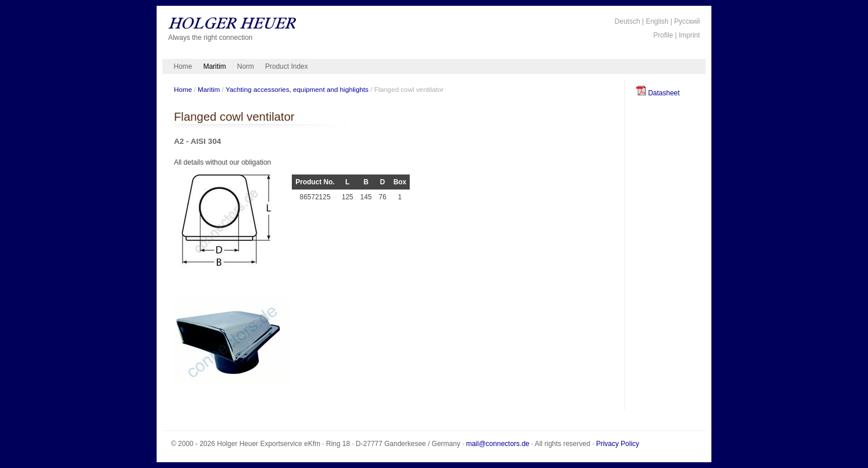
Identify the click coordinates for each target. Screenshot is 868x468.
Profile (663, 35)
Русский (687, 21)
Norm (245, 66)
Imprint (689, 35)
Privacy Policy (617, 444)
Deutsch (628, 21)
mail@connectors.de (498, 444)
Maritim (215, 66)
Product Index (287, 66)
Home (183, 66)
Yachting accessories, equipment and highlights (297, 89)
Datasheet (658, 93)
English (657, 21)
